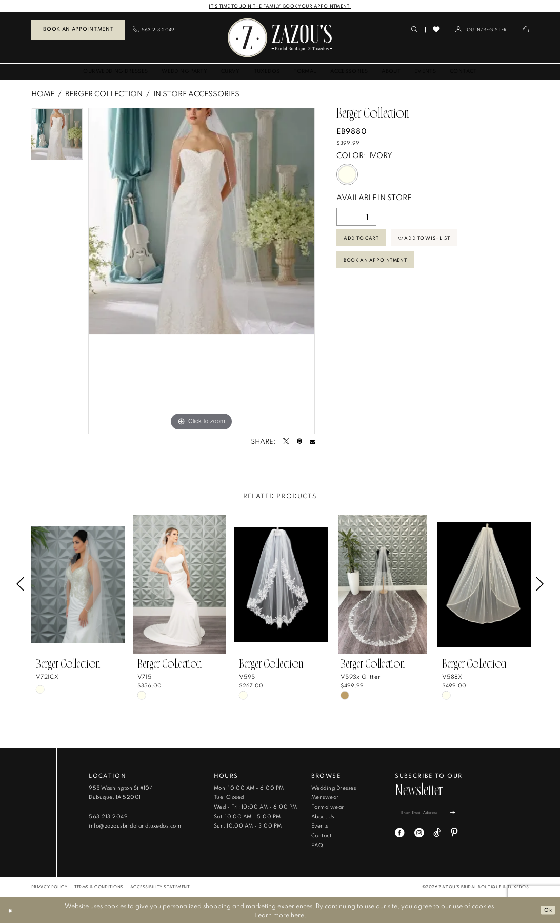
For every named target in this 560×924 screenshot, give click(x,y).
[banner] (280, 38)
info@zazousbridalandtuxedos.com (135, 826)
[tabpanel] (57, 137)
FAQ (317, 846)
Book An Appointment (380, 266)
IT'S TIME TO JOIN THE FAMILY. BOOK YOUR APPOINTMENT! (280, 6)
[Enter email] (432, 814)
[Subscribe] (463, 814)
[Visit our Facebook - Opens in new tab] (400, 835)
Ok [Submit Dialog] (547, 910)
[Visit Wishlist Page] (436, 30)
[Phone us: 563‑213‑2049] (154, 30)
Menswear (325, 798)
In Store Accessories (196, 94)
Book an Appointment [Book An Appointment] (78, 30)
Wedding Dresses (334, 788)
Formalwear (328, 807)
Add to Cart (364, 240)
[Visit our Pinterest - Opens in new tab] (454, 835)
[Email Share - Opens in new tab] (312, 442)
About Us (323, 817)
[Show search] (414, 30)
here (297, 915)
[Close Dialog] (11, 911)
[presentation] (78, 585)
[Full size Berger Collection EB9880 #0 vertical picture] (202, 271)
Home (43, 94)
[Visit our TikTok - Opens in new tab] (437, 835)
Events (320, 826)
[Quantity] (356, 217)
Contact (321, 836)
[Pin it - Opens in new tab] (299, 442)
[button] (481, 30)
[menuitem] (78, 30)
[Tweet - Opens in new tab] (286, 442)
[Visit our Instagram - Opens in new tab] (419, 835)
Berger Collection (104, 94)
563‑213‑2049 (108, 817)
